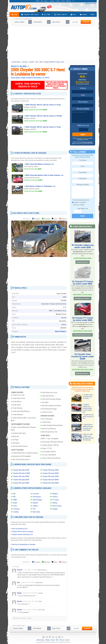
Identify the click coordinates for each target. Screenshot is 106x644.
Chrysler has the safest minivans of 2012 (88, 416)
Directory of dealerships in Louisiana (24, 544)
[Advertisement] (53, 44)
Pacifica (55, 496)
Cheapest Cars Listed (30, 15)
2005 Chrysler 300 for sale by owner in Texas (43, 127)
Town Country (57, 505)
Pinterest (64, 219)
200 (14, 493)
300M (15, 499)
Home (14, 15)
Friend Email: (82, 179)
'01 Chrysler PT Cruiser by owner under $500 (83, 283)
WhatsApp (47, 219)
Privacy (62, 640)
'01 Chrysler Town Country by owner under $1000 (83, 356)
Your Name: (83, 160)
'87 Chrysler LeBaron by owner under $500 (83, 246)
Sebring (55, 502)
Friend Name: (82, 172)
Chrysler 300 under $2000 (21, 476)
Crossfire (36, 493)
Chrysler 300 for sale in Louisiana (22, 531)
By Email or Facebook (79, 202)
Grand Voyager (37, 499)
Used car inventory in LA (20, 528)
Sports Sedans (60, 331)
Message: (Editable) (83, 109)
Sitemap (48, 640)
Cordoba (16, 511)
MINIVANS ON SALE (82, 373)
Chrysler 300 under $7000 (51, 476)
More (92, 15)
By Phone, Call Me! (78, 205)
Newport (55, 493)
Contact (67, 640)
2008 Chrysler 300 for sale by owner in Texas (43, 105)
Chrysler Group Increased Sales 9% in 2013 (88, 396)
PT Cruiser (56, 499)
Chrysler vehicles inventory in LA (22, 534)
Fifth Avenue (37, 496)
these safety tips (84, 138)
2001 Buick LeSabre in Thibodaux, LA (40, 186)
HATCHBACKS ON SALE (82, 298)
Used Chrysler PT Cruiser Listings (83, 294)
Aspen (15, 502)
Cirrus (15, 505)
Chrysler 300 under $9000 (51, 483)
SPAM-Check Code (82, 125)
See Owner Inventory (83, 84)
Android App (40, 640)
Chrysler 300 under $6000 (51, 473)
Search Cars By (60, 15)
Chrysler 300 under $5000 (51, 470)
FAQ (57, 640)
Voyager (55, 508)
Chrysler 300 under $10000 (22, 473)
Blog (73, 15)
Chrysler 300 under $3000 (21, 479)
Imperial (35, 502)
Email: (82, 95)
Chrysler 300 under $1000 (21, 470)
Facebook (37, 219)
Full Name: (82, 88)
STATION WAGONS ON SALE (82, 335)
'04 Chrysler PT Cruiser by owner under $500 (83, 319)
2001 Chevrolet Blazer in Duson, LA (40, 164)
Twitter (55, 219)
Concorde (16, 508)
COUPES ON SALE (82, 262)
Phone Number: (83, 102)
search (86, 22)
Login (94, 3)
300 (14, 496)
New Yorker (36, 511)
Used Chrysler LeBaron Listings (83, 258)
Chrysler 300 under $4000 (21, 483)
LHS (34, 508)
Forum (83, 15)
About (53, 640)
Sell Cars (46, 15)
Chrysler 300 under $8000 (51, 479)
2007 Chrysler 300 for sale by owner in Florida (44, 116)
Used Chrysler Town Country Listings (83, 369)
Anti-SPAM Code (83, 209)
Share (89, 3)
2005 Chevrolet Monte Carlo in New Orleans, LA (44, 175)
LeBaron (35, 505)
